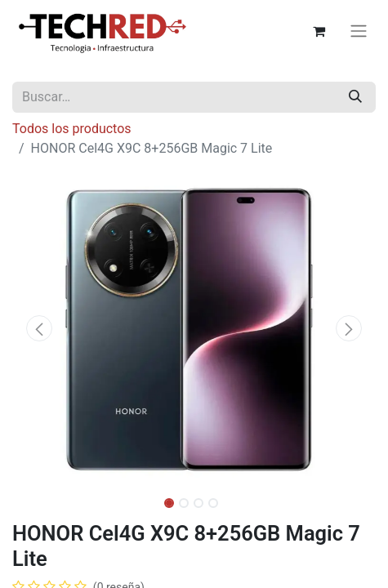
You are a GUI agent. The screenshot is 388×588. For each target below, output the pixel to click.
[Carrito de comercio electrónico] (319, 31)
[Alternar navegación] (359, 31)
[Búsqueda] (355, 97)
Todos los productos (72, 129)
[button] (40, 328)
